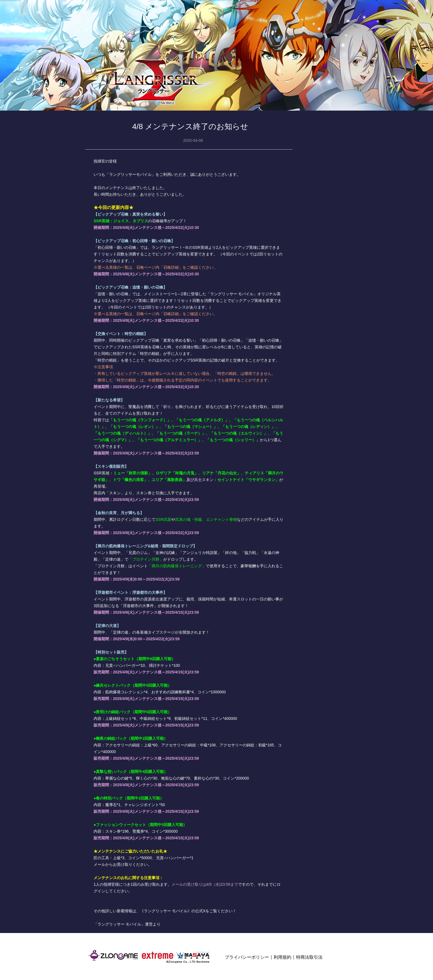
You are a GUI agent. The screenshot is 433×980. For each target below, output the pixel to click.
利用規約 (282, 957)
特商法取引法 (309, 957)
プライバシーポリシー (247, 957)
